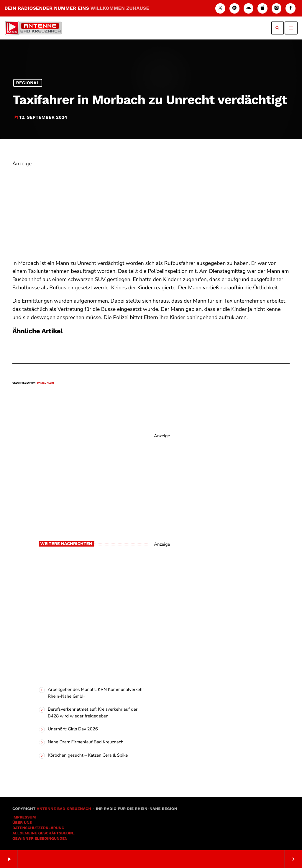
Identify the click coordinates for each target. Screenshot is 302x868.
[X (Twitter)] (220, 8)
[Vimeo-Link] (33, 28)
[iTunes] (262, 8)
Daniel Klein (46, 383)
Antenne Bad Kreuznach (64, 809)
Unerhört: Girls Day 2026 (73, 729)
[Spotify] (234, 8)
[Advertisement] (151, 209)
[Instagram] (277, 8)
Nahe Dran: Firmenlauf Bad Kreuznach (86, 742)
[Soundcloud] (249, 8)
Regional (28, 83)
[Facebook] (290, 8)
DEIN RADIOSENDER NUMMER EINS (77, 8)
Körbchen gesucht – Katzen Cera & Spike (88, 755)
